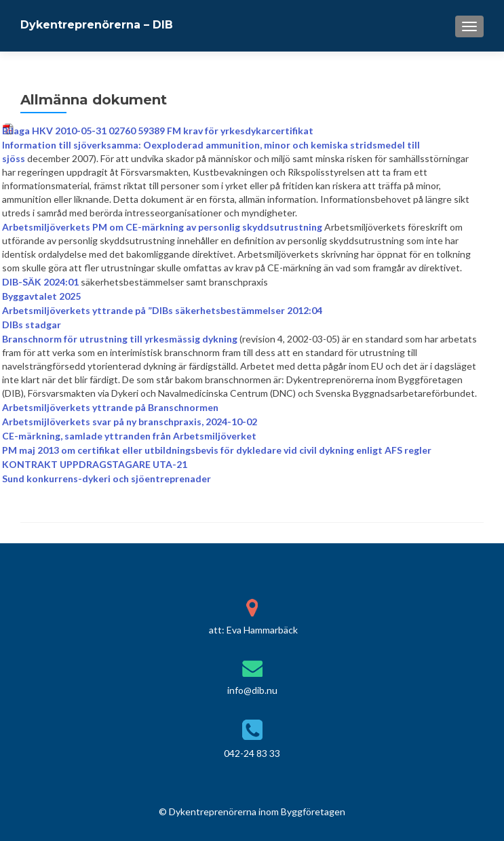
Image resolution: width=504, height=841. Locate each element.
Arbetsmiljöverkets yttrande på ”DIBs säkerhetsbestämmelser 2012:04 (162, 310)
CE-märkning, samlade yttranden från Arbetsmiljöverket (129, 436)
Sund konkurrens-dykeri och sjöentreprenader (106, 478)
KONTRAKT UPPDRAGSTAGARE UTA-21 (95, 464)
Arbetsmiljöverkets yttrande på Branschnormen (110, 407)
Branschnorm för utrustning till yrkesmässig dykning (120, 339)
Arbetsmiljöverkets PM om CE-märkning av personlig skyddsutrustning (162, 227)
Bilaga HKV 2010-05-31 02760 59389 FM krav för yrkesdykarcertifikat (158, 131)
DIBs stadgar (32, 325)
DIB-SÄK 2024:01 (40, 282)
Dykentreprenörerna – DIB (97, 25)
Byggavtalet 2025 (41, 296)
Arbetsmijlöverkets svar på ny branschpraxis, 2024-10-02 (130, 422)
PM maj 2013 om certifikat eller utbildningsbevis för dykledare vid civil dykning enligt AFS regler (217, 450)
